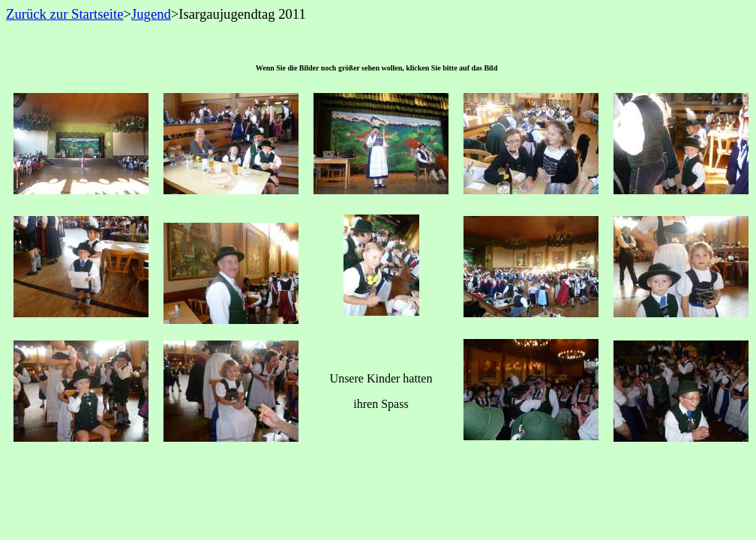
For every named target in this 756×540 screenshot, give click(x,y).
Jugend (151, 14)
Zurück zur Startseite (64, 14)
